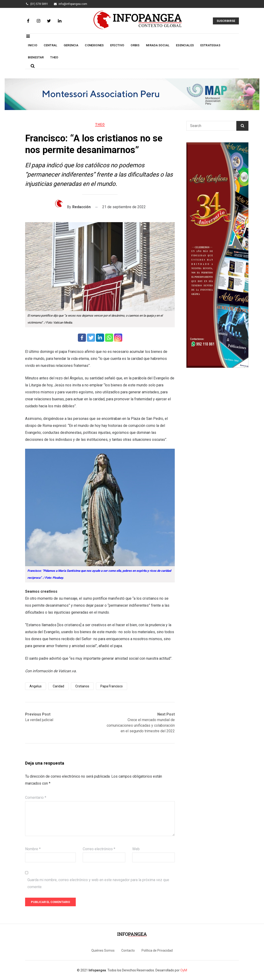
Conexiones (94, 45)
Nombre (33, 849)
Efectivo (117, 45)
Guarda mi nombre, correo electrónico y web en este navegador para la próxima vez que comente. (98, 883)
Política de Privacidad (157, 950)
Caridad (58, 686)
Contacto (128, 950)
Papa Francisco (112, 686)
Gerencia (71, 45)
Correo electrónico (99, 849)
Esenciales (185, 45)
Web (136, 849)
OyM (184, 970)
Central (50, 45)
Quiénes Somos (103, 950)
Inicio (33, 45)
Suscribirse (226, 21)
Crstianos (82, 686)
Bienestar (36, 57)
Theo (54, 57)
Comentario (36, 798)
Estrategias (210, 45)
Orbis (135, 45)
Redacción (81, 207)
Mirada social (158, 45)
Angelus (36, 686)
